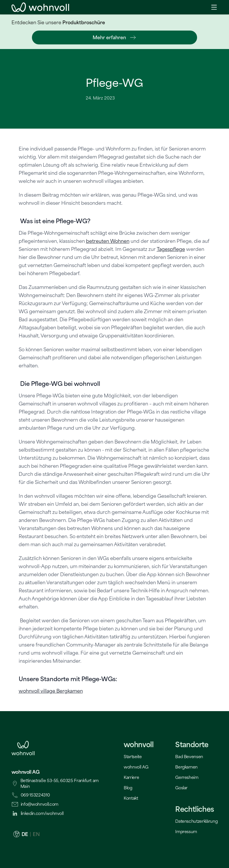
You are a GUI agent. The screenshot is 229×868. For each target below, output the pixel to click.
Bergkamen (186, 767)
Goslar (181, 788)
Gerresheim (187, 777)
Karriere (131, 777)
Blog (128, 788)
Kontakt (131, 798)
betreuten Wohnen (108, 241)
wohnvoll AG (136, 767)
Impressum (186, 832)
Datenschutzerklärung (196, 821)
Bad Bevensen (189, 757)
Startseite (133, 757)
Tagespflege (171, 249)
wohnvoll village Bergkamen (51, 691)
